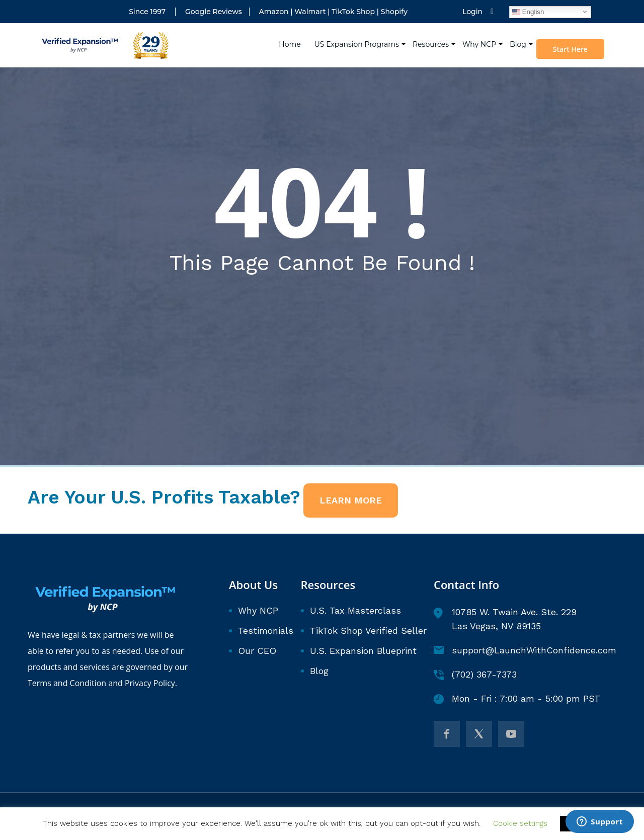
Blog (519, 37)
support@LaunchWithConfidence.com (525, 650)
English (528, 12)
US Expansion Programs (358, 37)
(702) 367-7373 (475, 675)
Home (292, 37)
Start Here (573, 42)
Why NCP (481, 37)
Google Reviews (214, 12)
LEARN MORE (351, 500)
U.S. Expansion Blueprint (363, 651)
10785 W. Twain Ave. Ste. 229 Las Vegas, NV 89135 (505, 619)
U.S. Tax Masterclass (355, 610)
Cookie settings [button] (520, 823)
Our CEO (257, 651)
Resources (432, 37)
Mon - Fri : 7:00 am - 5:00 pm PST (517, 699)
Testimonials (266, 631)
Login (472, 12)
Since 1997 (147, 12)
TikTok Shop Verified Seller (368, 631)
